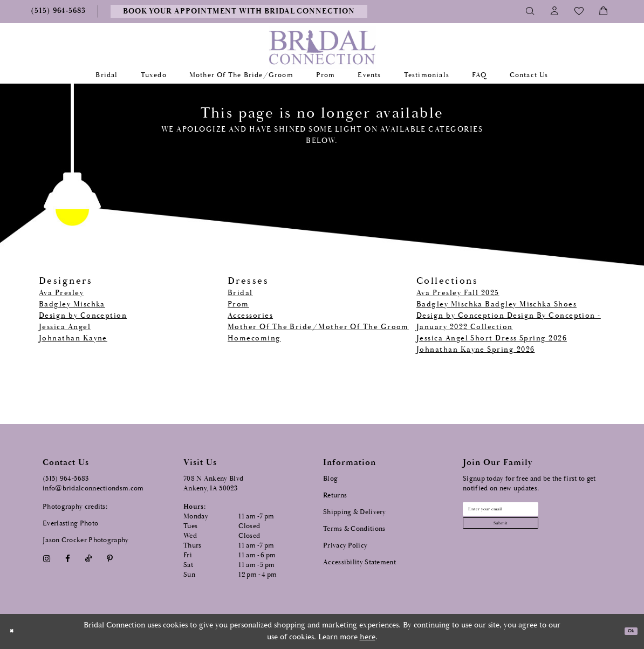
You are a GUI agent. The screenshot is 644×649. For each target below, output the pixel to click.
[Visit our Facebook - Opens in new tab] (67, 559)
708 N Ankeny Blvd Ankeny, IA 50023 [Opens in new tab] (213, 484)
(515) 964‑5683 (66, 479)
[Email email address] (527, 513)
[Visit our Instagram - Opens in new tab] (46, 559)
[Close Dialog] (16, 631)
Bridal (240, 293)
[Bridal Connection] (322, 47)
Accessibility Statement (359, 562)
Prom (238, 304)
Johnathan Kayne (73, 338)
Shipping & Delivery (355, 512)
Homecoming (254, 338)
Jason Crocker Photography (86, 540)
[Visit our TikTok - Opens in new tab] (89, 559)
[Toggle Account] (555, 11)
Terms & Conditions (354, 529)
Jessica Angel (65, 327)
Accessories (250, 316)
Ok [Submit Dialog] (626, 631)
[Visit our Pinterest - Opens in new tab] (110, 559)
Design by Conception (83, 316)
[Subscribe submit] (527, 536)
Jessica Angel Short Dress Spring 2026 (492, 338)
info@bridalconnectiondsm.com (93, 489)
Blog (330, 479)
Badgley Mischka (72, 304)
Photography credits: (75, 507)
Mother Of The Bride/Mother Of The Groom (318, 327)
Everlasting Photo (70, 524)
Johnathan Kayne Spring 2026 (475, 350)
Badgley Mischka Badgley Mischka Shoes (496, 304)
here (368, 637)
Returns (335, 496)
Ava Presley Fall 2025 (458, 293)
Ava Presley (61, 293)
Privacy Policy (345, 546)
